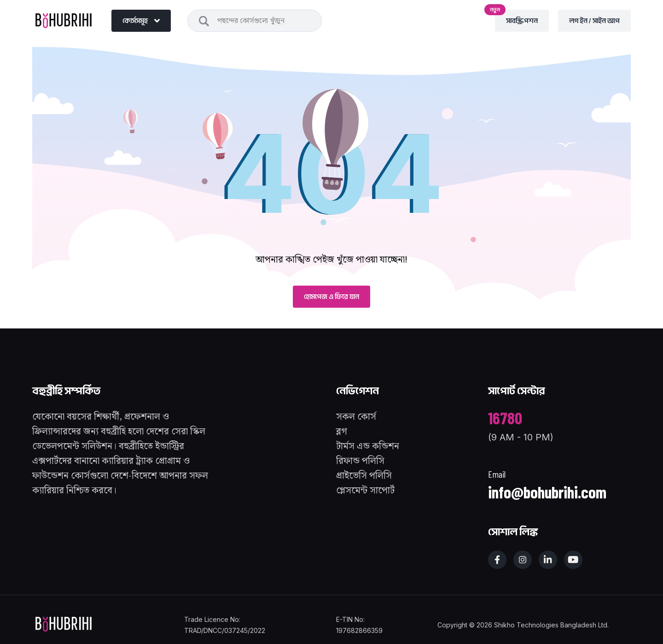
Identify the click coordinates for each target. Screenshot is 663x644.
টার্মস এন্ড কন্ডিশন (368, 446)
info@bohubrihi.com (547, 492)
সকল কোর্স (356, 417)
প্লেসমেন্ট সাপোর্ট (365, 491)
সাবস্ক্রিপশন (516, 18)
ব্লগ (342, 432)
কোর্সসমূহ (141, 21)
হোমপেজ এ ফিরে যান (331, 297)
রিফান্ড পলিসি (360, 461)
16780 (505, 418)
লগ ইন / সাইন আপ (594, 21)
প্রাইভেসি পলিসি (364, 476)
